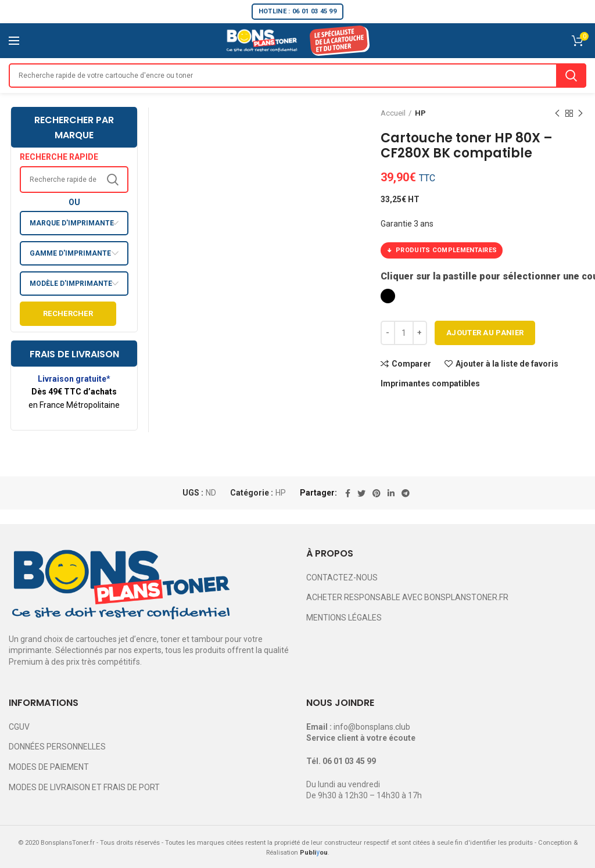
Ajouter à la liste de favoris (507, 364)
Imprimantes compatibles (430, 383)
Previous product (557, 114)
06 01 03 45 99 (349, 761)
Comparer (411, 364)
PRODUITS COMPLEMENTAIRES (442, 250)
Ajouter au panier (485, 333)
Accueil (393, 113)
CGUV (19, 727)
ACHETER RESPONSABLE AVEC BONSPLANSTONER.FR (407, 597)
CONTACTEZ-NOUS (342, 578)
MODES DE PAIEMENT (49, 767)
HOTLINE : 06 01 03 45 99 (297, 11)
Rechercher (68, 313)
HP (420, 113)
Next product (580, 114)
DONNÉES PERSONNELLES (57, 747)
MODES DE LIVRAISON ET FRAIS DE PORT (84, 787)
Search (571, 76)
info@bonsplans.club (372, 727)
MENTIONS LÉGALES (344, 618)
